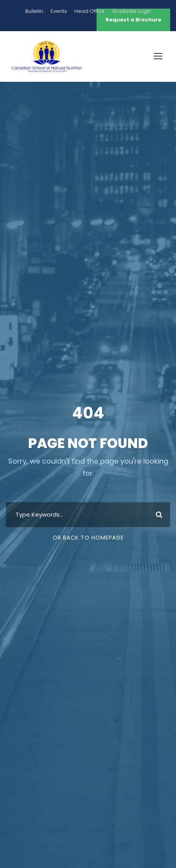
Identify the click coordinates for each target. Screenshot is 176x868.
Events (59, 11)
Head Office (90, 11)
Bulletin (34, 11)
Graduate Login (132, 11)
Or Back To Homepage (88, 538)
